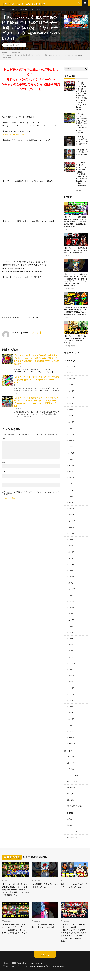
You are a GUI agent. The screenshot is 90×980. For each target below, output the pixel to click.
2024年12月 (71, 444)
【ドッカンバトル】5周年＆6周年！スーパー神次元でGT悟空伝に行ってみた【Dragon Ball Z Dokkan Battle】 (37, 384)
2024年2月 (71, 505)
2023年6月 (71, 553)
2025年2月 (71, 431)
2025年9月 (71, 389)
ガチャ (69, 761)
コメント (6, 443)
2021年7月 (71, 694)
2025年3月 (71, 425)
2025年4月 (71, 419)
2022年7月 (71, 620)
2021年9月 (71, 681)
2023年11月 (71, 523)
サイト (5, 485)
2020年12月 (71, 736)
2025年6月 (71, 407)
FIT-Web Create (40, 971)
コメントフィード (73, 829)
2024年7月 (71, 474)
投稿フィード (71, 823)
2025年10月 (71, 383)
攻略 (36, 12)
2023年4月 (71, 566)
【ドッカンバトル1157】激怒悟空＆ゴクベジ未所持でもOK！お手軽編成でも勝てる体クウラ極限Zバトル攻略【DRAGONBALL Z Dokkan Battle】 (76, 226)
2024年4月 (71, 492)
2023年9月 (71, 535)
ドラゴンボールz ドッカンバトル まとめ (31, 968)
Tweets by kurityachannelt (13, 139)
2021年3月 (71, 718)
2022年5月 (71, 633)
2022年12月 (71, 590)
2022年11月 (71, 596)
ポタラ (69, 786)
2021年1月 (71, 730)
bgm (68, 755)
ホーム (5, 12)
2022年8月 (71, 614)
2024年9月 (71, 462)
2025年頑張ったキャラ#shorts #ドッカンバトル (82, 156)
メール (5, 476)
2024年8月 (71, 468)
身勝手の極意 (20, 49)
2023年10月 (71, 529)
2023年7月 (71, 547)
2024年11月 (71, 450)
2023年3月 (71, 572)
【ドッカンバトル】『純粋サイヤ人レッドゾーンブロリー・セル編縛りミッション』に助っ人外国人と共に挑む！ (15, 933)
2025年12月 (71, 371)
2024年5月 (71, 486)
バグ (43, 12)
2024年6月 (71, 480)
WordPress (7, 975)
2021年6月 (71, 700)
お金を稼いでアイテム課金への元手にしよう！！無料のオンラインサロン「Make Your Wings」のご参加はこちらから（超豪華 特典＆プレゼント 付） (31, 84)
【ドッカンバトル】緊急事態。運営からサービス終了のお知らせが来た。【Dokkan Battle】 (76, 254)
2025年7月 (71, 401)
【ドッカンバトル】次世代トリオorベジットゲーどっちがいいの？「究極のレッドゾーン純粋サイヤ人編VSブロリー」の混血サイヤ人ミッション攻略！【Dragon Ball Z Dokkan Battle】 (82, 100)
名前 (4, 466)
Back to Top (45, 960)
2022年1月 (71, 657)
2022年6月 (71, 626)
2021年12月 (71, 663)
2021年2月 (71, 724)
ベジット (70, 779)
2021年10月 (71, 675)
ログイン (70, 817)
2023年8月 (71, 541)
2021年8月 (71, 687)
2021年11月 (71, 669)
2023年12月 (71, 517)
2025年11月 (71, 377)
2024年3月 (71, 498)
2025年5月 (71, 413)
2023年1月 (71, 584)
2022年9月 (71, 608)
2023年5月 (71, 559)
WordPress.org (72, 835)
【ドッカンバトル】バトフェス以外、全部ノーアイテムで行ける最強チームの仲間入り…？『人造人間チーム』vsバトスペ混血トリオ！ (81, 127)
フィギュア (71, 773)
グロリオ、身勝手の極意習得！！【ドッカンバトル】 (45, 929)
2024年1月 (71, 511)
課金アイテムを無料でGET (21, 12)
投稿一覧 (35, 337)
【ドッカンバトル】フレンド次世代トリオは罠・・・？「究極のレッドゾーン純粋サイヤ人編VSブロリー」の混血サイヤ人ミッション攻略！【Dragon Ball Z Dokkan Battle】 (74, 937)
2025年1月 (71, 438)
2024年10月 (71, 456)
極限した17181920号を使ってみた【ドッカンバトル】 (73, 885)
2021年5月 (71, 706)
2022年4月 (71, 639)
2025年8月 (71, 395)
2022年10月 (71, 602)
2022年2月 (71, 651)
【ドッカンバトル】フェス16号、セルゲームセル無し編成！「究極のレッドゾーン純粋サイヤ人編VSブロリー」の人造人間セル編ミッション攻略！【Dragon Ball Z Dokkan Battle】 (82, 181)
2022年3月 (71, 645)
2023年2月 (71, 578)
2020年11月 (71, 742)
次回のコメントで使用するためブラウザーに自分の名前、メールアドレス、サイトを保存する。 (31, 497)
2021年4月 (71, 712)
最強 (68, 260)
